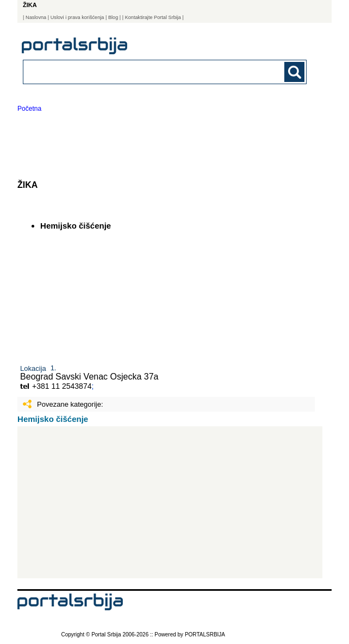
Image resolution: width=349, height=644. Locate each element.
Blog (113, 17)
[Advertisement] (170, 502)
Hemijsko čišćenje (53, 419)
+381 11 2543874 (62, 386)
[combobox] (138, 71)
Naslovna (36, 17)
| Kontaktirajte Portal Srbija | (153, 17)
